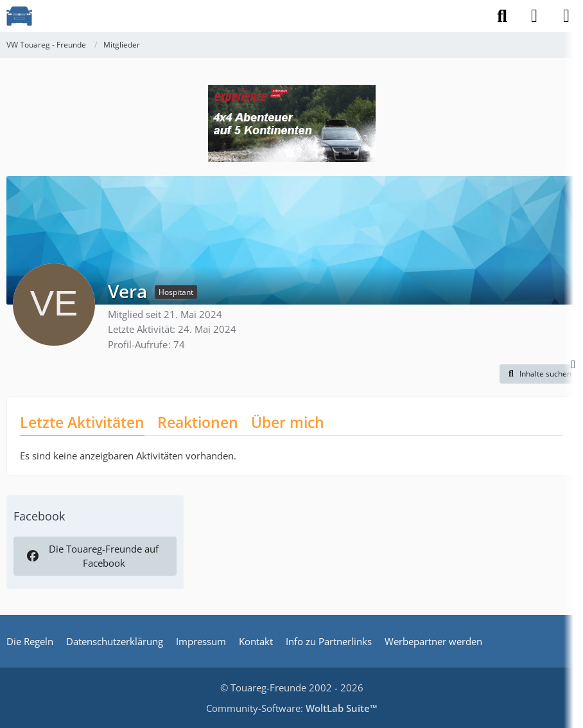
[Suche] (502, 16)
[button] (538, 374)
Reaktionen (198, 422)
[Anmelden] (534, 16)
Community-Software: (292, 708)
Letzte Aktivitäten (82, 422)
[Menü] (566, 16)
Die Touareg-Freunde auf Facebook (92, 556)
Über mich (288, 422)
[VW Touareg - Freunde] (19, 16)
